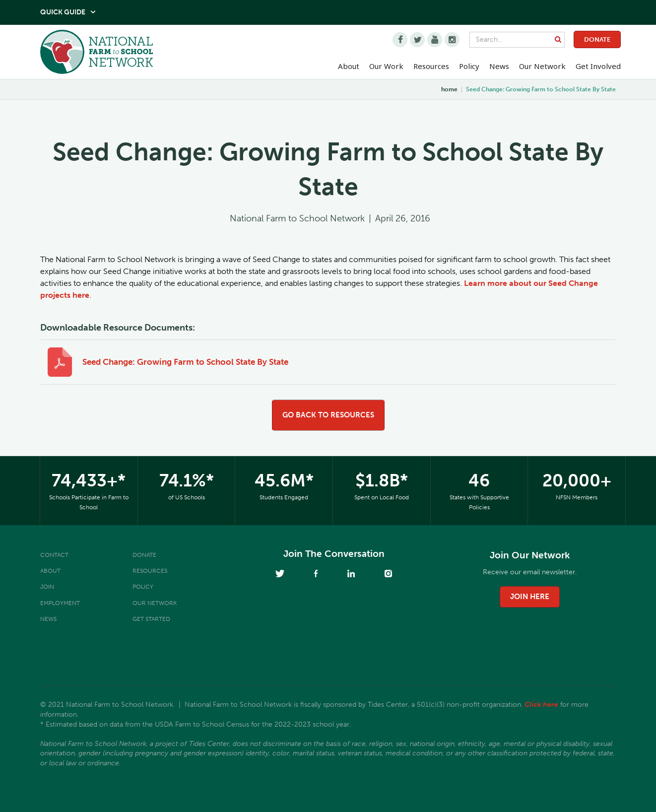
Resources (431, 66)
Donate (597, 39)
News (48, 619)
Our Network (542, 66)
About (50, 571)
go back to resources (328, 415)
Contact (54, 555)
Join (47, 587)
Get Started (151, 619)
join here (530, 597)
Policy (143, 587)
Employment (60, 603)
